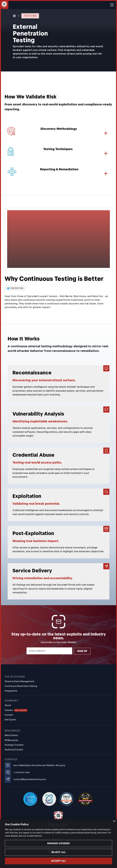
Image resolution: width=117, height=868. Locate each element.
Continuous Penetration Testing (21, 686)
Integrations (11, 691)
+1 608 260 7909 (21, 772)
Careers (16, 710)
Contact (9, 715)
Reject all (59, 852)
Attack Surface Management (19, 681)
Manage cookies (58, 843)
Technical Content (14, 750)
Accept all (58, 861)
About (8, 705)
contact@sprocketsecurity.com (30, 779)
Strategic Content (14, 745)
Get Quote (10, 720)
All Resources (11, 740)
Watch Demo (11, 735)
